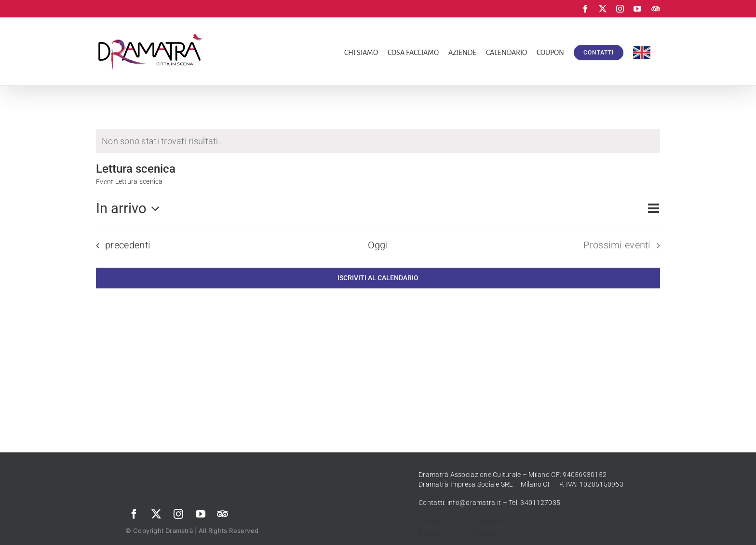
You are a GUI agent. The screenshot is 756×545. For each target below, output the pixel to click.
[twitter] (156, 514)
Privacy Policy (433, 527)
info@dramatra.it (474, 503)
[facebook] (134, 514)
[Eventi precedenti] (120, 245)
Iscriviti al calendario (378, 278)
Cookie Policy (487, 527)
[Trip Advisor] (223, 514)
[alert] (378, 141)
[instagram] (178, 514)
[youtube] (201, 514)
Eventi (106, 182)
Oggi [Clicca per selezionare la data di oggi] (378, 245)
